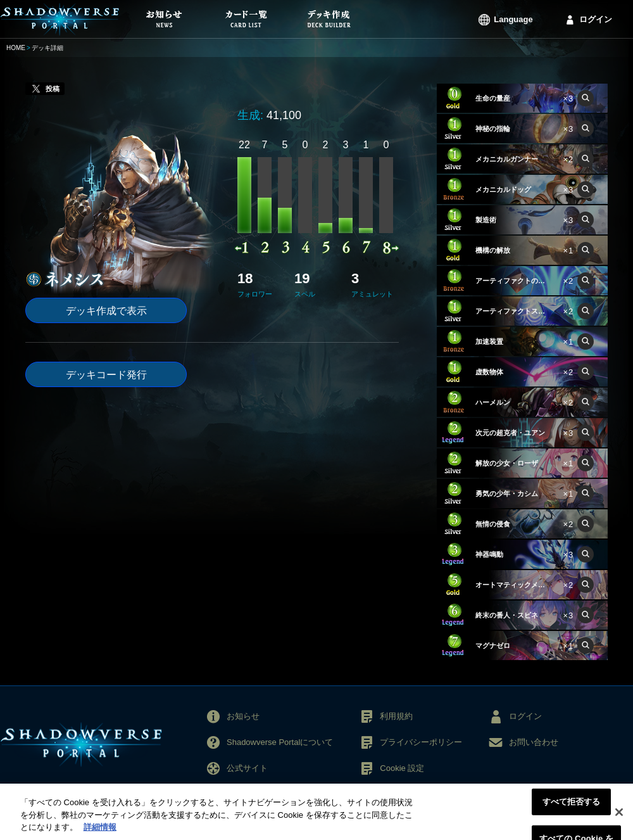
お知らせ (243, 716)
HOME (16, 48)
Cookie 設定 (402, 768)
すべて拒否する (572, 807)
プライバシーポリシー (421, 742)
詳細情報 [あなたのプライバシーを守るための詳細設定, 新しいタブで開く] (100, 833)
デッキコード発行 (106, 375)
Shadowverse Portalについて (280, 742)
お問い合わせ (534, 742)
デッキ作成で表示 (106, 311)
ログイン (596, 19)
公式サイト (247, 768)
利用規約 (396, 716)
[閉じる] (619, 817)
